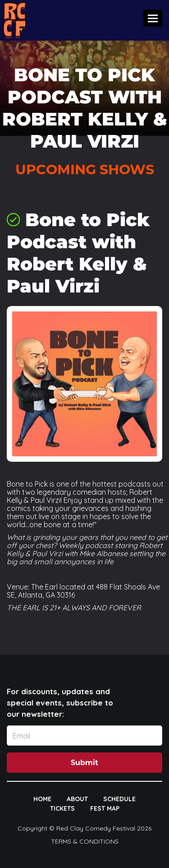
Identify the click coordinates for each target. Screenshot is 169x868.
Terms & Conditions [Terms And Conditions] (85, 841)
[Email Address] (84, 736)
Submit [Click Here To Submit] (84, 763)
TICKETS (62, 808)
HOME (42, 799)
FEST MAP (105, 808)
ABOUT (77, 799)
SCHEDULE (119, 799)
